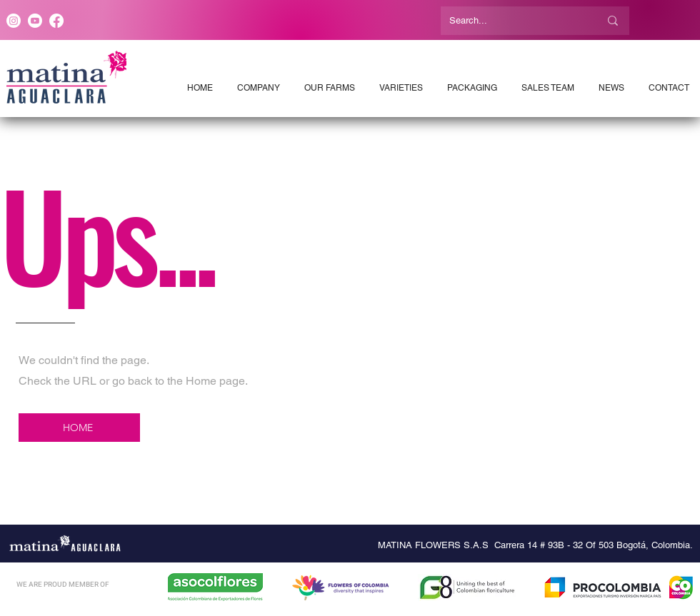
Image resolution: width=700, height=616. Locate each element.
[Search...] (514, 21)
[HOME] (79, 428)
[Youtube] (35, 21)
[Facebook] (56, 21)
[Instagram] (14, 21)
